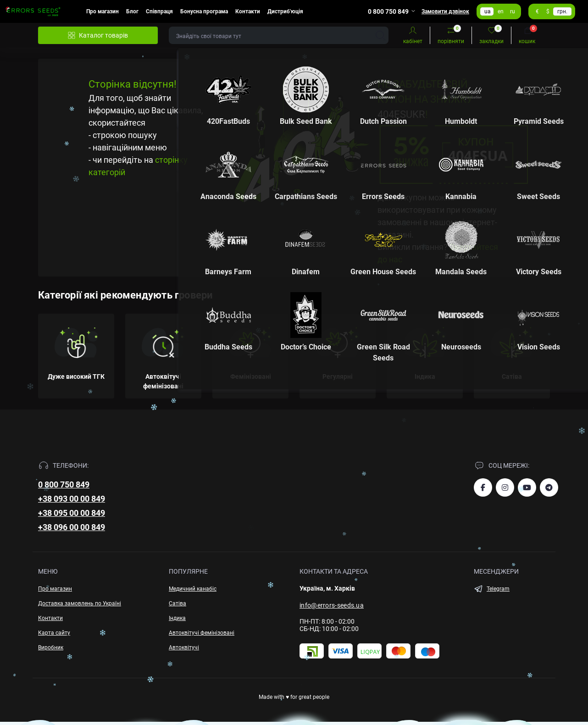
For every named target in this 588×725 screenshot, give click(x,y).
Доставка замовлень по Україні (80, 603)
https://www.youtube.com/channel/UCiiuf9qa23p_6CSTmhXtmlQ (527, 487)
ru (513, 11)
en (501, 11)
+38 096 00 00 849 (72, 527)
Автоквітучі (184, 648)
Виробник (51, 648)
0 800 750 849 (64, 484)
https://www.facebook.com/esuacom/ (483, 487)
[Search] (380, 35)
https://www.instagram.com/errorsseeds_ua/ (505, 487)
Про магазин (103, 11)
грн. (562, 11)
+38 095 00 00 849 (72, 513)
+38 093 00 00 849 (72, 499)
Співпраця (159, 11)
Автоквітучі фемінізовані (202, 633)
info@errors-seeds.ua (332, 605)
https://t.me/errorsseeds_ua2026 (549, 487)
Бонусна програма (204, 11)
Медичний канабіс (193, 589)
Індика (177, 618)
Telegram (498, 589)
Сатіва (178, 603)
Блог (132, 11)
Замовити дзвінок (445, 11)
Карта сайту (54, 633)
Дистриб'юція (285, 11)
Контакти (248, 11)
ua (488, 11)
